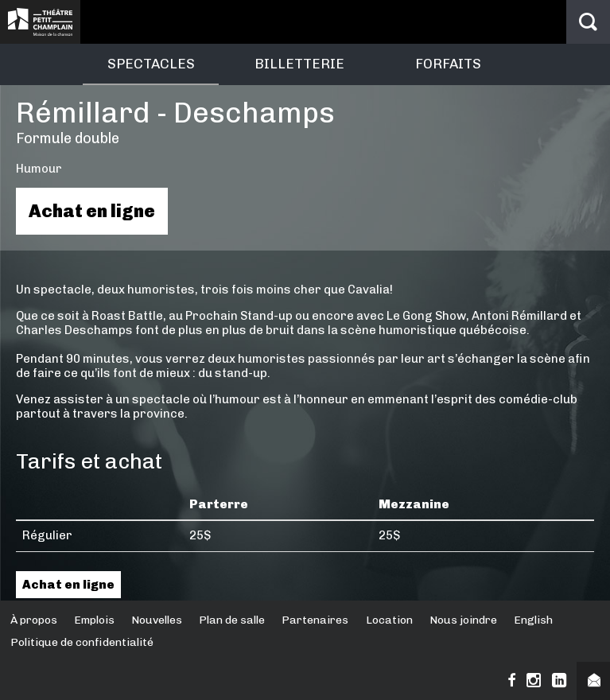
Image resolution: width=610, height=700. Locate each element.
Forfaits (448, 64)
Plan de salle (232, 620)
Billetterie (299, 64)
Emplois (94, 620)
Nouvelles (157, 620)
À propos (34, 620)
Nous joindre (463, 620)
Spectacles (151, 64)
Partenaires (315, 620)
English (533, 620)
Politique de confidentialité (82, 642)
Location (389, 620)
